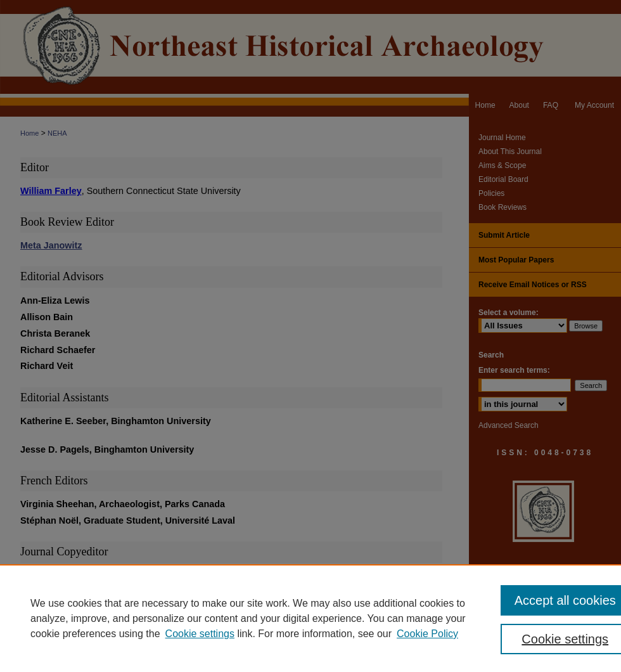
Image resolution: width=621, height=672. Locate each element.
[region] (310, 618)
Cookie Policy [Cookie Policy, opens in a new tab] (427, 634)
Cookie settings (200, 634)
